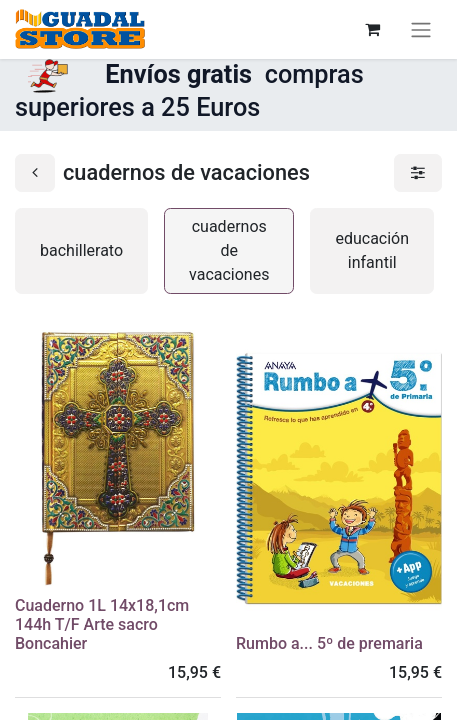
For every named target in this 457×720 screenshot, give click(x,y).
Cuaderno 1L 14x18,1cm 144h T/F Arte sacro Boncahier (102, 624)
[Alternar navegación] (421, 29)
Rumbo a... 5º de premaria (329, 643)
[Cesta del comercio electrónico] (372, 29)
